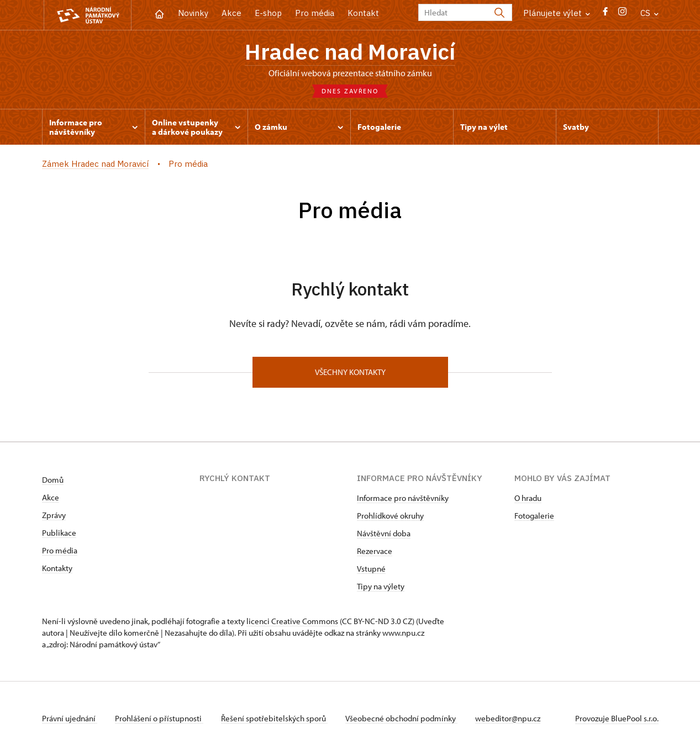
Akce (231, 13)
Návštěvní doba (384, 533)
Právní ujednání (70, 718)
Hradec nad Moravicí (350, 51)
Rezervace (375, 551)
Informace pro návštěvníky (403, 498)
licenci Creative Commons (292, 621)
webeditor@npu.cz (508, 718)
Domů (53, 480)
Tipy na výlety (381, 586)
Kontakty (57, 568)
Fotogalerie (534, 516)
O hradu (528, 498)
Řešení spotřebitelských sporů (274, 718)
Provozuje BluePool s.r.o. (617, 718)
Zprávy (54, 515)
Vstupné (371, 569)
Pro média (315, 13)
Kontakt (363, 13)
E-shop (268, 13)
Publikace (59, 533)
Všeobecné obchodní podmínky (401, 718)
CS (649, 13)
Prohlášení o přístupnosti (159, 718)
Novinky (193, 13)
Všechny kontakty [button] (350, 372)
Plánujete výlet (557, 13)
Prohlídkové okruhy (390, 516)
